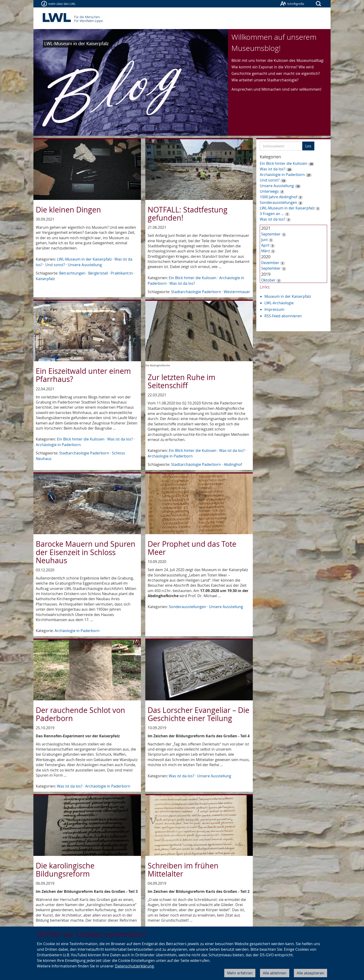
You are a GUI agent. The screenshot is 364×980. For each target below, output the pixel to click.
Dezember (270, 263)
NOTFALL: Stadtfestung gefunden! (188, 214)
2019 (266, 274)
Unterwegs (269, 191)
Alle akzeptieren (310, 973)
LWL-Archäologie (279, 303)
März (265, 251)
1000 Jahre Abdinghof (279, 197)
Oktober (268, 280)
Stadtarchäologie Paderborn (196, 292)
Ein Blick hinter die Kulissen (193, 278)
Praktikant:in (122, 273)
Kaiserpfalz (45, 279)
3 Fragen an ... (272, 214)
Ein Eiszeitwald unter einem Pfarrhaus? (83, 375)
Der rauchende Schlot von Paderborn (80, 714)
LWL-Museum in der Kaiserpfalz (84, 259)
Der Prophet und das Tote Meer (192, 548)
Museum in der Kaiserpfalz (288, 296)
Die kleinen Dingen (68, 210)
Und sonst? (55, 265)
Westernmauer (237, 292)
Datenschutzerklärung (134, 966)
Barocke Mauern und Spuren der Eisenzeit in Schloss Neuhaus (86, 552)
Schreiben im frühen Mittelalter (183, 870)
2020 (266, 257)
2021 (266, 228)
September (271, 234)
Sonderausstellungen (187, 607)
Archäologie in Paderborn (58, 445)
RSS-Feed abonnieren (283, 316)
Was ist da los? (182, 283)
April (265, 245)
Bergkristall (98, 273)
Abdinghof (233, 464)
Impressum (274, 309)
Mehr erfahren (240, 973)
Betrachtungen (72, 273)
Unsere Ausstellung (85, 265)
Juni (264, 240)
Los (308, 146)
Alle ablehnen (275, 973)
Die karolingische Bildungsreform (65, 870)
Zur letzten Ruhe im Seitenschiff (182, 381)
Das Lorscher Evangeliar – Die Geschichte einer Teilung (198, 714)
